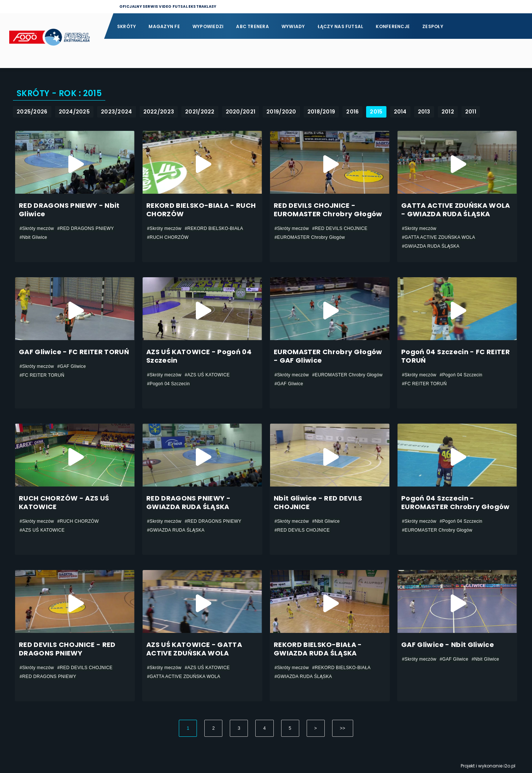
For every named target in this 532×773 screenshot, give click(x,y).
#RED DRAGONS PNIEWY (86, 228)
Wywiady (293, 26)
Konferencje (393, 26)
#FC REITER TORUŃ (42, 375)
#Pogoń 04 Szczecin (168, 384)
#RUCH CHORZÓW (168, 237)
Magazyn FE (164, 26)
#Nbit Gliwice (33, 237)
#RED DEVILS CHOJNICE (340, 228)
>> (343, 728)
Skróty (127, 26)
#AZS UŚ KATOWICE (207, 375)
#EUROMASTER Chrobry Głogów (310, 237)
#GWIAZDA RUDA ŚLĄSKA (431, 246)
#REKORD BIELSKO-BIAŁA (214, 228)
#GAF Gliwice (72, 366)
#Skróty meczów (37, 228)
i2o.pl (509, 766)
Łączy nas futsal (341, 26)
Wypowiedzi (208, 26)
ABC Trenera (253, 26)
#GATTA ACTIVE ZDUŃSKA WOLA (439, 237)
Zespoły (433, 26)
